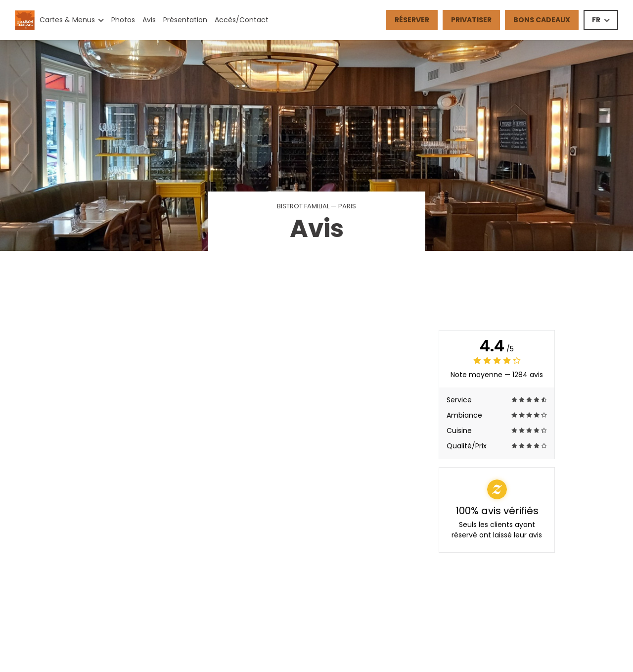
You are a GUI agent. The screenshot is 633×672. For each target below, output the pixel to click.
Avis (149, 20)
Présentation (185, 20)
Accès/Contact (242, 20)
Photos (123, 20)
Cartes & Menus (72, 20)
